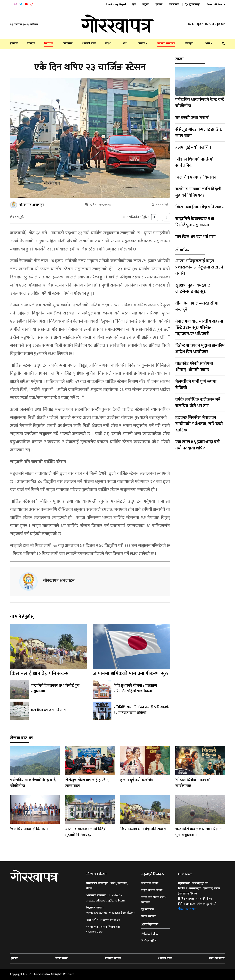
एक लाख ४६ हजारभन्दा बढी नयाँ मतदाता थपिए (198, 445)
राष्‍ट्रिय (31, 43)
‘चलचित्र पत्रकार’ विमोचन (196, 177)
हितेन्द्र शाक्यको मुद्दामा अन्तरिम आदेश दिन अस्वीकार (200, 349)
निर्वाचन (49, 43)
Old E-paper (215, 24)
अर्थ (126, 43)
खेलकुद (190, 43)
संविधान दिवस (217, 959)
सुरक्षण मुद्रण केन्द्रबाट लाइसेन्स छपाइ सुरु (193, 288)
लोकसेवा (68, 43)
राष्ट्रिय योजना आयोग (152, 891)
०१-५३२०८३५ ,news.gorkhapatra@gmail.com (105, 898)
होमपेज (14, 43)
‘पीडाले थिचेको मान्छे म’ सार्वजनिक (194, 162)
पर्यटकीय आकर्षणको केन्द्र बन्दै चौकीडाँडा (200, 103)
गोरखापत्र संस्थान (188, 909)
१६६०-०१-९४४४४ (111, 920)
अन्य (209, 43)
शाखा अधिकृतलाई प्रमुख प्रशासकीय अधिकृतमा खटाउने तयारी (199, 267)
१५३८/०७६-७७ (94, 932)
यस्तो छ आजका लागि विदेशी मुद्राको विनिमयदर (198, 192)
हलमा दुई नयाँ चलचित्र (193, 147)
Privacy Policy (150, 934)
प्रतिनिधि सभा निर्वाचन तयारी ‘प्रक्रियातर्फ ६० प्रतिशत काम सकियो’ (141, 710)
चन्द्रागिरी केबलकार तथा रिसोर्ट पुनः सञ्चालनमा (55, 689)
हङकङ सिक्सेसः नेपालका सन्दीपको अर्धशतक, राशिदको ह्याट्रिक (199, 424)
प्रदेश (109, 43)
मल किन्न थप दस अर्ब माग (48, 710)
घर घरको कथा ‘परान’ (192, 118)
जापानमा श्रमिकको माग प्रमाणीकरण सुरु (130, 674)
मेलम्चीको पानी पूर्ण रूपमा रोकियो (196, 385)
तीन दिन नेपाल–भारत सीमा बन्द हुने (197, 306)
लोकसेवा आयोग (150, 884)
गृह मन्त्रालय (148, 910)
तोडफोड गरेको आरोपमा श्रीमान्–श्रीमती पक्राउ (194, 367)
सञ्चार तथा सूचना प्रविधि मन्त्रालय (154, 900)
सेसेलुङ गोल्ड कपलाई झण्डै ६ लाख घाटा (199, 133)
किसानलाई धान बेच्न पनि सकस (39, 674)
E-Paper (195, 24)
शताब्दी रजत (89, 43)
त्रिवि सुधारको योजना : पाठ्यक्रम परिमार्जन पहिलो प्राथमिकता (135, 689)
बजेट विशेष (62, 959)
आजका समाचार (166, 43)
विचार (143, 43)
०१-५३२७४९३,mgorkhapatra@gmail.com (111, 913)
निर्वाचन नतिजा (149, 941)
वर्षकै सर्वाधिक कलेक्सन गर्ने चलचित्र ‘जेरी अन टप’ (198, 403)
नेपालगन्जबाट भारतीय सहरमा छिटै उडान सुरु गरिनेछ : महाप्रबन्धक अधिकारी (199, 328)
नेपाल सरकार (149, 917)
